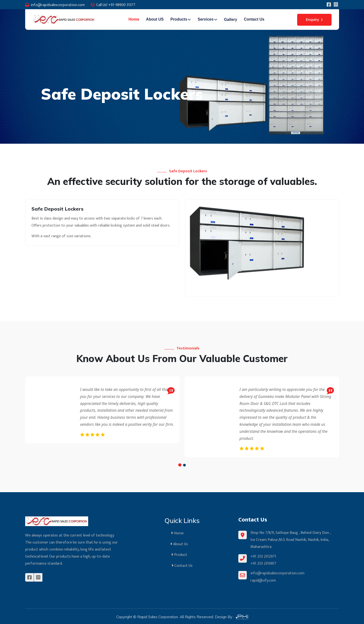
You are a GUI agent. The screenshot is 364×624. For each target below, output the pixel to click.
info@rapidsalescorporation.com (58, 5)
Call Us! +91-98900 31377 (116, 5)
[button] (180, 465)
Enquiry (314, 20)
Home (134, 19)
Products (179, 19)
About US (155, 19)
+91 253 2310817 (263, 563)
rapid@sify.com (263, 580)
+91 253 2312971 (263, 556)
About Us (182, 544)
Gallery (231, 20)
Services (206, 19)
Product (182, 554)
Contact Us (254, 19)
